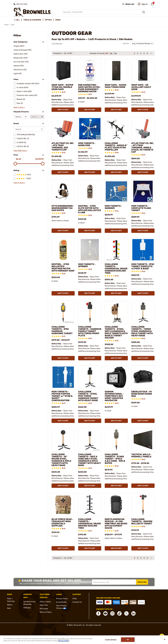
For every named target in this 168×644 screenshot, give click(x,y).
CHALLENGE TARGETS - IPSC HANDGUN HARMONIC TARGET (62, 330)
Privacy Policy (62, 599)
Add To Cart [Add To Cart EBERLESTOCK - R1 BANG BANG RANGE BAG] (143, 421)
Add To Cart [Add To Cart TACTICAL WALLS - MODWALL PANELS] (143, 486)
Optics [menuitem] (48, 20)
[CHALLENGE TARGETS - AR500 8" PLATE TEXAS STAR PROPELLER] (116, 129)
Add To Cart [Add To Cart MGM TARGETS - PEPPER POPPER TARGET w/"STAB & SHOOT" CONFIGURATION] (63, 421)
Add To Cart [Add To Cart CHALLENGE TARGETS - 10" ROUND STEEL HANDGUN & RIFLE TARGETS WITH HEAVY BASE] (63, 486)
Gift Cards (44, 609)
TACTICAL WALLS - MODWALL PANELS (141, 455)
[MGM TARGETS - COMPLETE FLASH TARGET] (143, 191)
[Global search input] (104, 12)
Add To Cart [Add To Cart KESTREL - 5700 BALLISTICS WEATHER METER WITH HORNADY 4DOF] (63, 293)
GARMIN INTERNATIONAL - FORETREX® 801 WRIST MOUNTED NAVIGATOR (114, 396)
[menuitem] (18, 20)
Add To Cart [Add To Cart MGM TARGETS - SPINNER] (90, 293)
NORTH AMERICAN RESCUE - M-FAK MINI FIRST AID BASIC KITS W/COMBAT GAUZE (116, 524)
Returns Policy (46, 612)
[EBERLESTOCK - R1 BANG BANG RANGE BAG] (143, 377)
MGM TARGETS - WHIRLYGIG (87, 144)
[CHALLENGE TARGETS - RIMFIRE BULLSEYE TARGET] (143, 505)
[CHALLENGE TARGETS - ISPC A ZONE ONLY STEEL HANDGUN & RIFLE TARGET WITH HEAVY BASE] (90, 440)
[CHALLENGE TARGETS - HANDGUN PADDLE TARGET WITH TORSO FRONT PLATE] (90, 312)
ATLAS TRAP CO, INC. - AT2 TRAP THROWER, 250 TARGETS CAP (63, 146)
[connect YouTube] (105, 613)
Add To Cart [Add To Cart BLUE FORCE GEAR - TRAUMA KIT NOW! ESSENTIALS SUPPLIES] (63, 548)
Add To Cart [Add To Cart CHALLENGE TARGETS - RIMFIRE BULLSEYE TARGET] (143, 548)
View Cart (44, 605)
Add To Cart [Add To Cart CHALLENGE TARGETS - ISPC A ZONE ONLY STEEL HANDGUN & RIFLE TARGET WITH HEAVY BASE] (90, 486)
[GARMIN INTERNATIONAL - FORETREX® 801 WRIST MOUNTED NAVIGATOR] (116, 377)
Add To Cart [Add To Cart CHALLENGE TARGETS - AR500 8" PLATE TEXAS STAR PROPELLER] (116, 172)
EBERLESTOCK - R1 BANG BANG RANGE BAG (142, 394)
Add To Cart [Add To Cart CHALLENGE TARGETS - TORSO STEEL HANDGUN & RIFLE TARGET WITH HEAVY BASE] (143, 358)
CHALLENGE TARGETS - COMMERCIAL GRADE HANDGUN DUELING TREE (116, 269)
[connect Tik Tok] (119, 613)
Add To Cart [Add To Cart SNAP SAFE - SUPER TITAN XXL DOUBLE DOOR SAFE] (63, 110)
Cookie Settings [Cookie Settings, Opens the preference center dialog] (111, 640)
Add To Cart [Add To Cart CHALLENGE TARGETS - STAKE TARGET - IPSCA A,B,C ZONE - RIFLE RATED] (116, 486)
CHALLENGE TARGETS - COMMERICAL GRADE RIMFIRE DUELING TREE (90, 524)
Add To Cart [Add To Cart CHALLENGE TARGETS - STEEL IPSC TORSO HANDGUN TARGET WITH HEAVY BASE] (90, 421)
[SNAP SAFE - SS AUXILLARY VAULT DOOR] (143, 70)
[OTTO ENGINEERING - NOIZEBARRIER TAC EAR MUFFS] (63, 191)
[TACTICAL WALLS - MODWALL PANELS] (143, 440)
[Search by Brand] (29, 129)
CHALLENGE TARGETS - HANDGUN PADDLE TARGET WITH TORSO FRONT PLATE (90, 331)
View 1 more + (19, 107)
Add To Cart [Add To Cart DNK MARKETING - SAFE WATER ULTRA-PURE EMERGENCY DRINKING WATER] (90, 110)
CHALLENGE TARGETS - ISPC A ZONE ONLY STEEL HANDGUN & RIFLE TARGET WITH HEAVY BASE (89, 460)
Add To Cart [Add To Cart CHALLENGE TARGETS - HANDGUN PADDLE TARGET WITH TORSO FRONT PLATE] (90, 358)
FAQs (75, 599)
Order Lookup (45, 602)
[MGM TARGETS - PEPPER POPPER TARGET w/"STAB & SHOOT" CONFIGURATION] (63, 377)
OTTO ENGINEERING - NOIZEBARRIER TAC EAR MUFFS (63, 208)
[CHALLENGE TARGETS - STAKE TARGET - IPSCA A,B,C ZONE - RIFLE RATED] (116, 440)
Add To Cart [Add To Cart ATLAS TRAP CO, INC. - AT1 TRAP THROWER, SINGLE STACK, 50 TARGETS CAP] (143, 172)
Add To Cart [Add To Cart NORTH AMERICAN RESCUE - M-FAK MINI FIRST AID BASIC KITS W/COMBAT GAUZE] (116, 548)
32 (107, 53)
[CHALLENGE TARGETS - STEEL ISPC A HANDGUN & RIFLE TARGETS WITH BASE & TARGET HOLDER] (116, 312)
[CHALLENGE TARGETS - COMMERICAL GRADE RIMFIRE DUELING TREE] (90, 505)
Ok (128, 640)
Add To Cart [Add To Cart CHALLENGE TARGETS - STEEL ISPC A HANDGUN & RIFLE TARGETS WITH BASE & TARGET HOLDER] (116, 358)
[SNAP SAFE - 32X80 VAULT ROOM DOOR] (116, 70)
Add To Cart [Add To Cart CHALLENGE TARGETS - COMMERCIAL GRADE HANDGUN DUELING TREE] (116, 293)
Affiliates (27, 608)
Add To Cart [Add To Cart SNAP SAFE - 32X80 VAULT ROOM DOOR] (116, 110)
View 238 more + (21, 151)
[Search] (144, 12)
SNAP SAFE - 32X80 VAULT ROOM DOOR (116, 86)
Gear (9, 608)
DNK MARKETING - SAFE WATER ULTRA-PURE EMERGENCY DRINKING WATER (89, 88)
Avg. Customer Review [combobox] (141, 43)
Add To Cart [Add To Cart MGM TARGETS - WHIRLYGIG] (90, 172)
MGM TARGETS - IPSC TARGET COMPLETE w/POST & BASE (143, 266)
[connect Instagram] (112, 613)
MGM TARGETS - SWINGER (113, 207)
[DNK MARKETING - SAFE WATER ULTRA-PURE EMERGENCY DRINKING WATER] (90, 70)
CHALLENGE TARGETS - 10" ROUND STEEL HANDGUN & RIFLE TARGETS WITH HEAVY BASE (61, 460)
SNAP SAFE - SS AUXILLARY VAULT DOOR (141, 87)
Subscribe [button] (142, 582)
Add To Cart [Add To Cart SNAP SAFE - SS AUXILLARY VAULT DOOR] (143, 110)
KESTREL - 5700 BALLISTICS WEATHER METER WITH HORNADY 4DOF (63, 267)
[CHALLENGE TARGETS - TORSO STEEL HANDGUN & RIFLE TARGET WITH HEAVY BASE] (143, 312)
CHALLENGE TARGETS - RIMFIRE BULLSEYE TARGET (142, 521)
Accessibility (61, 602)
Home (6, 25)
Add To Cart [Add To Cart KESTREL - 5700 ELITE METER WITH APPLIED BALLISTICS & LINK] (90, 231)
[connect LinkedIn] (133, 613)
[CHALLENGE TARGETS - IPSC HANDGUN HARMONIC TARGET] (63, 312)
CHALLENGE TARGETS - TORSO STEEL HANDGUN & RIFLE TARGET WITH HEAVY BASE (142, 331)
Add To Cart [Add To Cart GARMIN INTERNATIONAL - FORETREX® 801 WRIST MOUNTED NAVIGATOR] (116, 421)
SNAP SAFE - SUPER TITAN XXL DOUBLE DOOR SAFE (62, 87)
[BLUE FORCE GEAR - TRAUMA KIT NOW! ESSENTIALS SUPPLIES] (63, 505)
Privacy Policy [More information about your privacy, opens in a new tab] (64, 641)
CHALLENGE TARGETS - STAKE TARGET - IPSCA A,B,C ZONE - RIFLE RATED (115, 459)
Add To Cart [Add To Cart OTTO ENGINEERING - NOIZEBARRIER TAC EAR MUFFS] (63, 231)
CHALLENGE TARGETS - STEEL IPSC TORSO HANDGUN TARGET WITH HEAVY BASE (88, 396)
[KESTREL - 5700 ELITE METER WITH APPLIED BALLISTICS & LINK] (90, 191)
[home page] (32, 12)
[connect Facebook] (98, 613)
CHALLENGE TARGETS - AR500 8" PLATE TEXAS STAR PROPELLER (116, 146)
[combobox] (21, 117)
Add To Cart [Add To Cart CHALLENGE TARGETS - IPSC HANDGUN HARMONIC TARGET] (63, 358)
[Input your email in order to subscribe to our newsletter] (114, 582)
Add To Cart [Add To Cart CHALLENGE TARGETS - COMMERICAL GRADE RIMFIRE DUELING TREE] (90, 548)
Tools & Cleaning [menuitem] (32, 20)
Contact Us (77, 602)
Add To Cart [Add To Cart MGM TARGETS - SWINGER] (116, 231)
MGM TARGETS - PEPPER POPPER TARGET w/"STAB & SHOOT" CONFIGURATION (62, 396)
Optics (10, 605)
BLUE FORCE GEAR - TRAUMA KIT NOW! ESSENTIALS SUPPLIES (62, 522)
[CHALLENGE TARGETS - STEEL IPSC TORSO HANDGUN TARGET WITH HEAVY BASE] (90, 377)
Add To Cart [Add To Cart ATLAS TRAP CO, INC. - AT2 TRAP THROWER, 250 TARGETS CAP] (63, 172)
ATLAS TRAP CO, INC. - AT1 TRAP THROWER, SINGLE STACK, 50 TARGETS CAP (143, 148)
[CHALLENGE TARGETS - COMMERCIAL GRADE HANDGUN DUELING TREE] (116, 250)
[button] (143, 4)
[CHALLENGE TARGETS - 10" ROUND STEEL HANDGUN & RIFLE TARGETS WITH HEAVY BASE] (63, 440)
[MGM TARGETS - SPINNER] (90, 250)
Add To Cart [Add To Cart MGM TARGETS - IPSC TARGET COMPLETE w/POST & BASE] (143, 293)
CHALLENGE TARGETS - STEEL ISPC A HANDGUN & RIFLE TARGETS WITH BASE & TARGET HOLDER (116, 332)
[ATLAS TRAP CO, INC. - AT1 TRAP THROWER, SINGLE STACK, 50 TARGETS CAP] (143, 129)
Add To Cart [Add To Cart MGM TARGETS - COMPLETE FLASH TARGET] (143, 231)
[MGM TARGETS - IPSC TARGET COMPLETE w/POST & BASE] (143, 250)
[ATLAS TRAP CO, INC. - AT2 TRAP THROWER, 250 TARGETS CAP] (63, 129)
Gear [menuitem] (58, 20)
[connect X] (126, 613)
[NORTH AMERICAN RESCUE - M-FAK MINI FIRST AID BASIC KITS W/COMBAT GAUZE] (116, 505)
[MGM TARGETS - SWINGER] (116, 191)
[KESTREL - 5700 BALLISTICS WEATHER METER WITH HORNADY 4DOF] (63, 250)
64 (111, 53)
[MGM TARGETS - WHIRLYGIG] (90, 129)
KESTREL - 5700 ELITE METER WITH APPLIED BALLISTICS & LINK (90, 209)
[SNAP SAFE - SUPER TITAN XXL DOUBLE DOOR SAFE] (63, 70)
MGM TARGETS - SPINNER (87, 265)
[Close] (164, 639)
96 (116, 53)
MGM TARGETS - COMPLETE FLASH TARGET (141, 208)
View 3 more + (19, 183)
